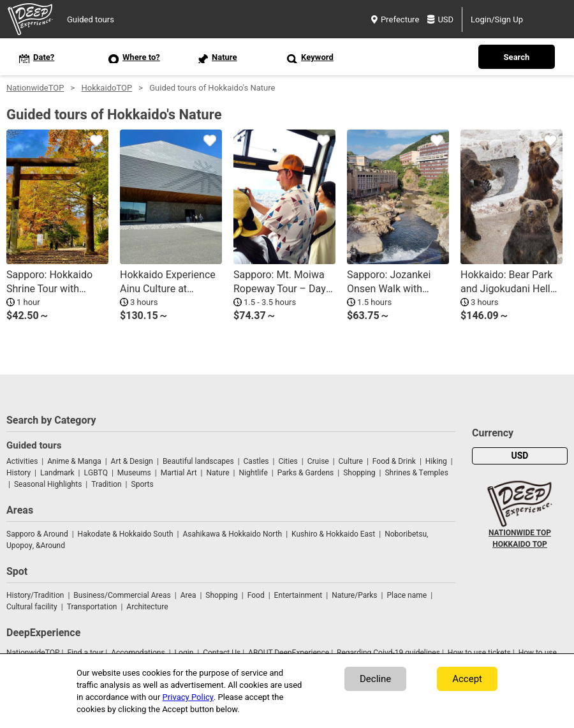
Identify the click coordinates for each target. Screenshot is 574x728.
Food (256, 595)
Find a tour (85, 653)
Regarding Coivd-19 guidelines (388, 653)
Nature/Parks (354, 595)
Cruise (318, 461)
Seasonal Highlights (48, 484)
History (18, 473)
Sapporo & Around (37, 534)
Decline (375, 679)
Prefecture (395, 19)
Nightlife (253, 473)
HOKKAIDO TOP (520, 544)
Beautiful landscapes (198, 461)
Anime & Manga (74, 461)
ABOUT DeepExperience (289, 653)
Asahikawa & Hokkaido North (232, 534)
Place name (408, 595)
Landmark (57, 473)
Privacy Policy (188, 697)
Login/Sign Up (497, 19)
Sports (143, 484)
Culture (351, 461)
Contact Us (222, 653)
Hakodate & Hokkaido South (126, 534)
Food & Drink (394, 461)
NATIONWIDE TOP (520, 533)
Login (184, 653)
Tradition (106, 484)
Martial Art (179, 473)
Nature (218, 473)
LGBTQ (96, 473)
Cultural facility (32, 607)
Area (188, 595)
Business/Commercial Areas (122, 595)
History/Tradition (35, 595)
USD (440, 19)
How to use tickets (479, 653)
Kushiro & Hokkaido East (333, 534)
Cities (288, 461)
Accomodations (138, 653)
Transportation (92, 607)
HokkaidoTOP (107, 88)
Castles (256, 461)
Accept (467, 679)
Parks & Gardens (306, 473)
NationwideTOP (35, 88)
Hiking (436, 461)
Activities (22, 461)
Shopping (359, 473)
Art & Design (132, 461)
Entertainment (298, 595)
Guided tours (91, 19)
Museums (134, 473)
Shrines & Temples (416, 473)
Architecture (147, 607)
